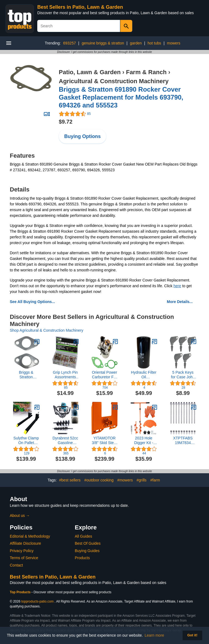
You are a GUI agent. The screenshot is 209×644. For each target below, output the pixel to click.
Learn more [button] (155, 635)
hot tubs (154, 43)
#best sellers (70, 480)
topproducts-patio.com (37, 601)
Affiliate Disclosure (25, 543)
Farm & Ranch (146, 72)
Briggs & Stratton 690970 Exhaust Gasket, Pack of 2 (26, 375)
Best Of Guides (88, 543)
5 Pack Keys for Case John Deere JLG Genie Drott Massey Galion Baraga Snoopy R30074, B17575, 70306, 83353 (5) (183, 375)
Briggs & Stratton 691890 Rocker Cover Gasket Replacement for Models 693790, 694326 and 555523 (121, 97)
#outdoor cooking (99, 480)
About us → (20, 516)
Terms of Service (24, 558)
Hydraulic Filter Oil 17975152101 (144, 375)
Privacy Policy (22, 551)
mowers (173, 43)
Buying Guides (87, 551)
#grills (142, 480)
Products (82, 558)
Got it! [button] (192, 635)
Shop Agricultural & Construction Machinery (47, 330)
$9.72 (66, 122)
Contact (16, 565)
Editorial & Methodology (30, 536)
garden (136, 43)
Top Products (21, 592)
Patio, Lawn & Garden (90, 72)
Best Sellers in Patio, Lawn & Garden (80, 7)
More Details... (180, 302)
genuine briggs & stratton (103, 43)
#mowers (125, 480)
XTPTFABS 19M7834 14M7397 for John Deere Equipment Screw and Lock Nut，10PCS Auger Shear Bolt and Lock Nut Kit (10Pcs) (183, 441)
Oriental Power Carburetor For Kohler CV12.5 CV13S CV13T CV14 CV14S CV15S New (105, 375)
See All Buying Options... (32, 302)
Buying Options (82, 136)
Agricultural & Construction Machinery (114, 81)
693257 (70, 43)
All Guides (84, 536)
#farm (155, 480)
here (177, 286)
